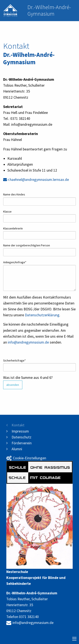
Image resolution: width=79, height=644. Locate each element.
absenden (13, 385)
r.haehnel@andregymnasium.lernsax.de (36, 180)
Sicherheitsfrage (14, 360)
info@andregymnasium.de (28, 342)
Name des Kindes (14, 194)
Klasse (7, 211)
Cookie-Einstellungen (26, 458)
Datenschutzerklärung (42, 315)
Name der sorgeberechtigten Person (27, 245)
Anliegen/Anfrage (15, 262)
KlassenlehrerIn (13, 228)
